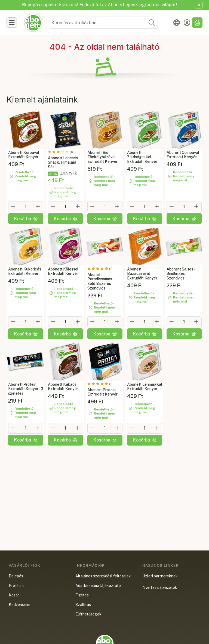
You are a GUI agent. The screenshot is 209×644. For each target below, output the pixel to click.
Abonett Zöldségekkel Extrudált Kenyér (142, 157)
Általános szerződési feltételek (103, 576)
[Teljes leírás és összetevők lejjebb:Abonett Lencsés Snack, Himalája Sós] (65, 130)
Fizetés (82, 595)
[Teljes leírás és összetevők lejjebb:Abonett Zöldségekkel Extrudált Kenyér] (144, 130)
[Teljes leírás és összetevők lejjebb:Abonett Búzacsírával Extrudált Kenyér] (144, 247)
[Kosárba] (26, 219)
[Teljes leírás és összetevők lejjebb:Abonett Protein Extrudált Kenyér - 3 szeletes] (25, 362)
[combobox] (103, 23)
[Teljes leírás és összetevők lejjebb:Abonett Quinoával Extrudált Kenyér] (184, 130)
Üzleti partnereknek (160, 576)
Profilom (16, 586)
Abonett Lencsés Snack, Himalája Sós (63, 162)
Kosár (14, 595)
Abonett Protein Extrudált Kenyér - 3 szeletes (26, 389)
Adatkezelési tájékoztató (98, 586)
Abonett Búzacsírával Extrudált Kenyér (142, 274)
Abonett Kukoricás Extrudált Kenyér (25, 271)
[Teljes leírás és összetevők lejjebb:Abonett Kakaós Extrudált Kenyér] (65, 362)
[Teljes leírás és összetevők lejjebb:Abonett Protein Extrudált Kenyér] (104, 362)
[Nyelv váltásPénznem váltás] (177, 23)
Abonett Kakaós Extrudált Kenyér (63, 387)
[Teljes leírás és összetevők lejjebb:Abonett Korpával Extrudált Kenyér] (25, 130)
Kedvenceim (19, 605)
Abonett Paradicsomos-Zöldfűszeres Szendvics (101, 281)
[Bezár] (199, 5)
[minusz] (13, 206)
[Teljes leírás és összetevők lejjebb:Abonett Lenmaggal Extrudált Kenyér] (144, 362)
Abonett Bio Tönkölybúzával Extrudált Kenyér (102, 157)
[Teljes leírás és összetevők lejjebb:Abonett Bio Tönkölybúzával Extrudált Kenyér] (104, 130)
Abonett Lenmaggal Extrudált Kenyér (145, 387)
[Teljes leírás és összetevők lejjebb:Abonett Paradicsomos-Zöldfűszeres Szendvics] (104, 247)
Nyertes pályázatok (160, 587)
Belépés (16, 576)
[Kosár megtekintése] (197, 23)
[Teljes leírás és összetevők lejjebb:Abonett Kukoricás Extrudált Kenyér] (25, 247)
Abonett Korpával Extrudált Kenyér (24, 155)
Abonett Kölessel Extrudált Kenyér (63, 271)
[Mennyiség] (26, 207)
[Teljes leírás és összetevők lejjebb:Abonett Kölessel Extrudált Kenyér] (65, 247)
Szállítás (83, 605)
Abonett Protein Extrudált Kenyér (102, 392)
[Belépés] (187, 23)
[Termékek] (12, 23)
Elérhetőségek (88, 614)
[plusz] (38, 206)
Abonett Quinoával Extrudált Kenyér (183, 155)
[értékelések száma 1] (60, 152)
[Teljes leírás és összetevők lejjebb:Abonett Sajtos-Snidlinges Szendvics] (184, 247)
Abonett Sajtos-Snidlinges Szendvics (181, 274)
